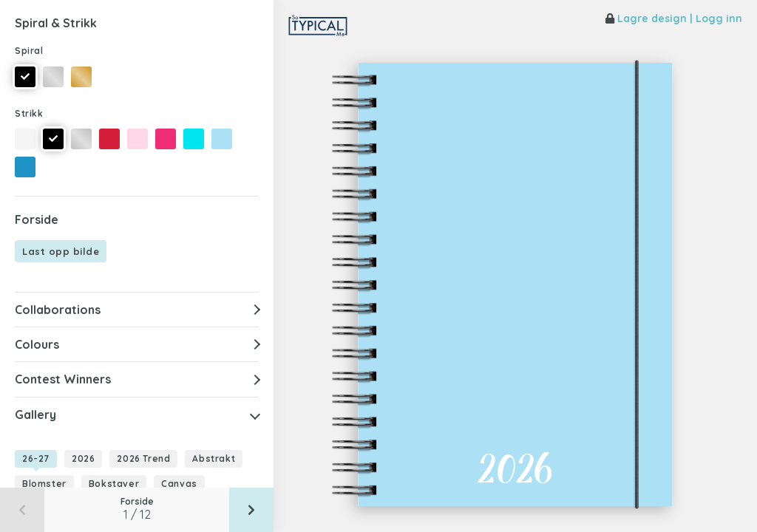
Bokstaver (114, 484)
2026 (83, 458)
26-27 (36, 458)
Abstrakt (214, 458)
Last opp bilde (61, 251)
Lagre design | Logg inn (674, 18)
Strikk (29, 113)
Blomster (44, 484)
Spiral (29, 51)
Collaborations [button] (58, 310)
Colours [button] (37, 344)
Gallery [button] (35, 415)
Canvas (179, 484)
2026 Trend (143, 458)
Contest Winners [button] (63, 379)
